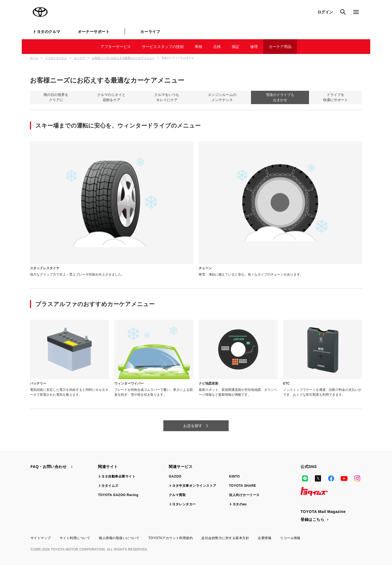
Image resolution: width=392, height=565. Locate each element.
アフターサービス (116, 47)
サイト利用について (75, 538)
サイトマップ (41, 538)
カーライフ (150, 32)
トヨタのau (238, 504)
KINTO (234, 476)
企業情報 (265, 538)
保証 (235, 47)
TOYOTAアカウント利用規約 (171, 538)
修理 (254, 47)
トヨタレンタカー (182, 504)
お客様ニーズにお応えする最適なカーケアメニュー (123, 58)
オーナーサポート (94, 32)
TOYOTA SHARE (243, 486)
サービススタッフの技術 (163, 47)
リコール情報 (290, 538)
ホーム (34, 58)
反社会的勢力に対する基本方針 (225, 538)
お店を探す (193, 426)
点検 (217, 47)
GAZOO (175, 476)
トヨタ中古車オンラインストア (193, 486)
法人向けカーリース (244, 495)
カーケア (79, 58)
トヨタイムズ (108, 486)
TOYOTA (40, 12)
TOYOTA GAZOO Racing (118, 495)
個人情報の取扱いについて (119, 538)
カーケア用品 (280, 47)
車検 (198, 47)
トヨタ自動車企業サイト (117, 476)
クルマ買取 (177, 495)
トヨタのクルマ (47, 32)
